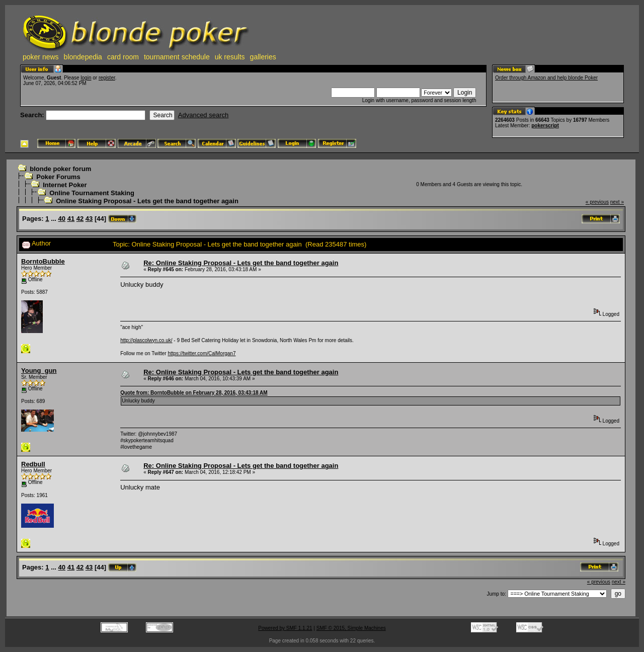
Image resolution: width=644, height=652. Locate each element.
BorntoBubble (43, 261)
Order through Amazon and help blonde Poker (546, 78)
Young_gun (39, 371)
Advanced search (203, 115)
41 (71, 219)
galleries (263, 57)
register (107, 78)
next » (617, 202)
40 (62, 219)
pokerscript (545, 126)
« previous (597, 202)
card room (123, 57)
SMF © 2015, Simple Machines (351, 628)
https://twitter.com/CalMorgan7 (202, 353)
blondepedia (83, 57)
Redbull (33, 464)
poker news (41, 57)
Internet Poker (65, 185)
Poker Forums (58, 177)
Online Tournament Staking (92, 193)
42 (80, 219)
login (86, 78)
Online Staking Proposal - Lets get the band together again (147, 201)
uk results (230, 57)
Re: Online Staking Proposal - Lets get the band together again (241, 263)
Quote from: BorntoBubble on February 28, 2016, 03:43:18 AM (194, 393)
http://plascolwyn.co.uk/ (146, 340)
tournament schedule (177, 57)
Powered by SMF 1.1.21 (285, 628)
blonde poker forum (60, 169)
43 (89, 219)
